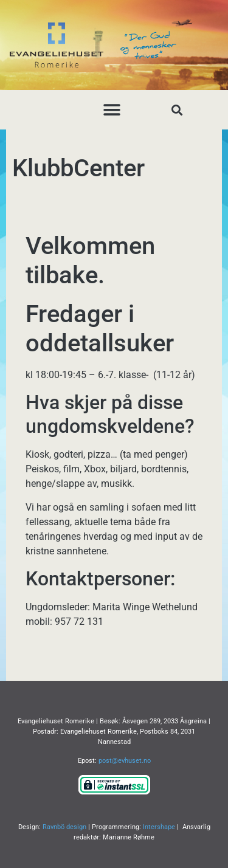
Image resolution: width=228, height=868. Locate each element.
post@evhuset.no (125, 761)
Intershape (159, 827)
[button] (112, 110)
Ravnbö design (64, 827)
